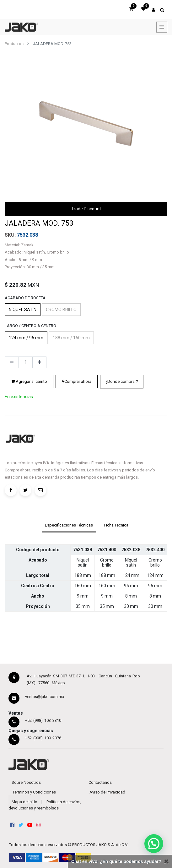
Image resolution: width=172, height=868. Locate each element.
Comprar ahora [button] (77, 381)
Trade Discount (86, 209)
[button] (122, 382)
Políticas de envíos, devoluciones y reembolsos (45, 805)
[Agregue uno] (39, 362)
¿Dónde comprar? (122, 381)
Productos (14, 44)
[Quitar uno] (12, 362)
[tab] (69, 526)
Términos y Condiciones (34, 792)
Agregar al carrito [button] (29, 381)
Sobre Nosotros (26, 782)
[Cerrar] (166, 862)
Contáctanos (100, 782)
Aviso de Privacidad (107, 792)
